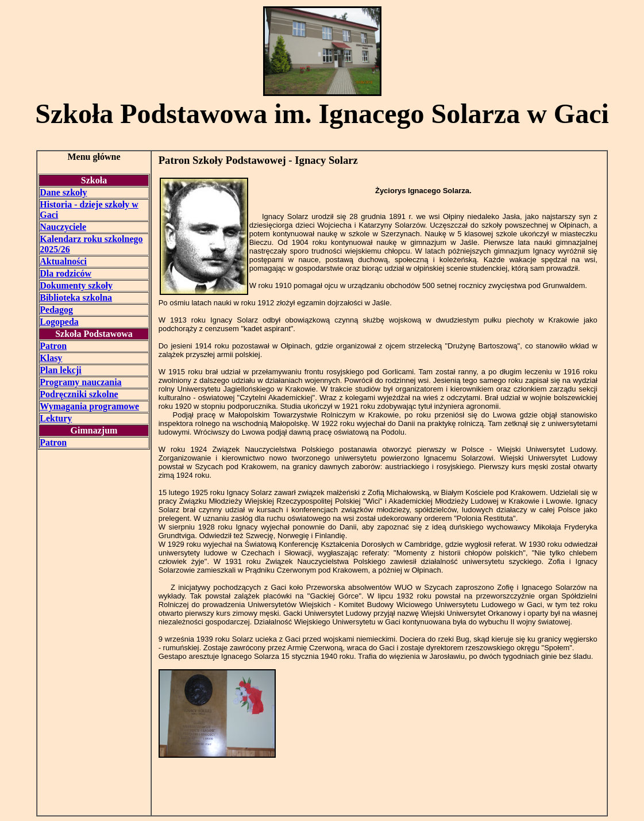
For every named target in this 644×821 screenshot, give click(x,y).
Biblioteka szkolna (76, 298)
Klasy (51, 358)
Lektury (56, 418)
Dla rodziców (65, 273)
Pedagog (56, 310)
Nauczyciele (63, 227)
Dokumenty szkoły (76, 285)
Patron (53, 346)
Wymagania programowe (89, 406)
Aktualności (63, 261)
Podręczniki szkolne (79, 394)
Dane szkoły (63, 192)
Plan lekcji (60, 370)
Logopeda (59, 322)
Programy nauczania (80, 382)
